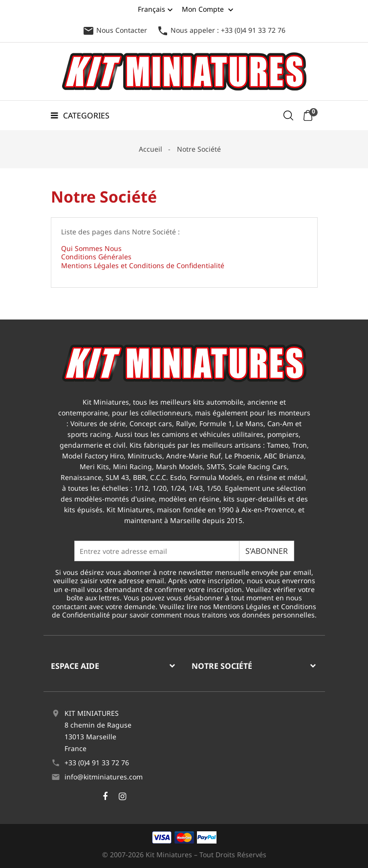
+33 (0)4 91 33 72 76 (97, 763)
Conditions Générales (96, 257)
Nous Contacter (115, 30)
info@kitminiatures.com (104, 777)
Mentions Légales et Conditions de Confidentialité (143, 265)
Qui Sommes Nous (91, 248)
